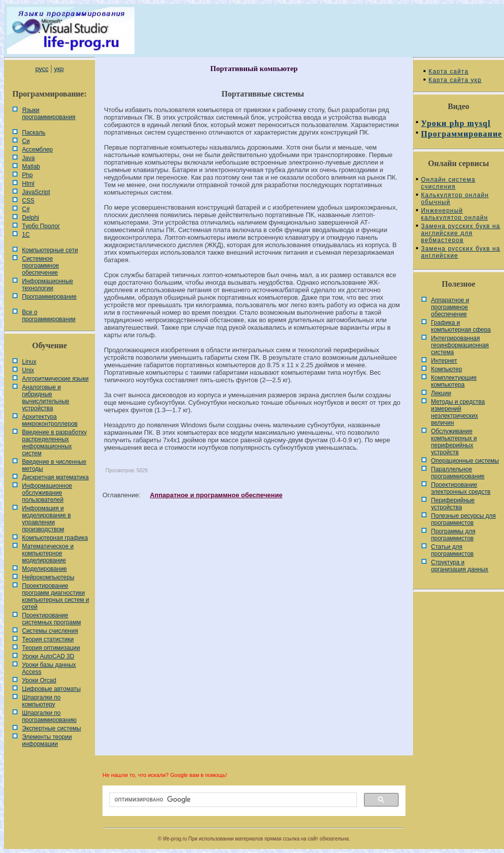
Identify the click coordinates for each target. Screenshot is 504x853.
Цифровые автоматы (51, 689)
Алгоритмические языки (55, 379)
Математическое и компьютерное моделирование (48, 553)
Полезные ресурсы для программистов (463, 519)
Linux (29, 362)
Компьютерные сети (50, 250)
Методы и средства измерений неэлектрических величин (458, 412)
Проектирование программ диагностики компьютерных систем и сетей (55, 596)
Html (28, 184)
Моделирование (44, 569)
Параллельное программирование (458, 473)
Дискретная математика (55, 477)
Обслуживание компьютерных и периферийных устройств (454, 442)
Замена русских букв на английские (460, 252)
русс (41, 69)
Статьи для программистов (452, 550)
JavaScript (36, 192)
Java (28, 158)
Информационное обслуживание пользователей (47, 493)
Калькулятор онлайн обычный (455, 199)
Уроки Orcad (39, 680)
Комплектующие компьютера (454, 381)
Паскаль (34, 133)
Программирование (49, 297)
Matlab (31, 167)
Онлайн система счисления (448, 183)
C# (26, 209)
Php (27, 175)
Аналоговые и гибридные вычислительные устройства (45, 398)
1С (26, 235)
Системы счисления (50, 631)
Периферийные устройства (453, 504)
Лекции (441, 393)
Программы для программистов (453, 535)
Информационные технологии (47, 285)
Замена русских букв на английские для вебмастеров (460, 233)
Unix (28, 370)
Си (26, 141)
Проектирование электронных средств (461, 488)
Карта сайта (448, 72)
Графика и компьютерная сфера (461, 326)
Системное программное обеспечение (40, 266)
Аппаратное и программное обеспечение (216, 495)
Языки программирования (49, 114)
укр (59, 69)
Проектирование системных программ (51, 619)
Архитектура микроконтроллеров (50, 420)
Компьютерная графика (55, 538)
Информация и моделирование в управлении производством (46, 519)
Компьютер (446, 369)
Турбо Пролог (41, 226)
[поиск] (232, 800)
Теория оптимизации (51, 648)
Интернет (444, 361)
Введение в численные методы (54, 465)
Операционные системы (465, 461)
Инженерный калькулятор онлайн (454, 214)
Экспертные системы (51, 728)
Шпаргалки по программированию (49, 716)
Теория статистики (48, 639)
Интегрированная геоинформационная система (460, 345)
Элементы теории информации (47, 740)
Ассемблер (37, 150)
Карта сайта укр (455, 80)
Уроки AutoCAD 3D (48, 656)
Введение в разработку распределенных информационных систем (54, 443)
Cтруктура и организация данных (460, 566)
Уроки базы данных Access (49, 668)
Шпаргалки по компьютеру (41, 701)
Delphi (30, 218)
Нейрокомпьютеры (48, 577)
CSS (28, 201)
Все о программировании (49, 316)
